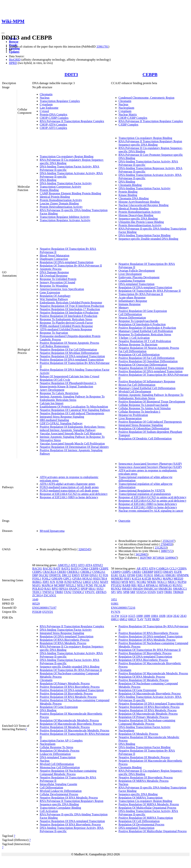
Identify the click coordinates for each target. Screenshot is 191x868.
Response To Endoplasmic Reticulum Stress (66, 319)
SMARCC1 (180, 589)
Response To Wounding (54, 286)
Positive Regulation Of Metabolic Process (65, 727)
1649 (35, 599)
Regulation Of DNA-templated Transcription (67, 262)
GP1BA (77, 579)
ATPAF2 (98, 565)
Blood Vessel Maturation (55, 255)
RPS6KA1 (152, 585)
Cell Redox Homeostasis (54, 346)
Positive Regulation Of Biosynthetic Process (66, 693)
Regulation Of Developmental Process (141, 824)
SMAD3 (127, 589)
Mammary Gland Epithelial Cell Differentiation (147, 388)
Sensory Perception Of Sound (57, 282)
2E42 (176, 616)
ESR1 (139, 575)
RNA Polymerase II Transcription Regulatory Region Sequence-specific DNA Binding (150, 143)
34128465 (141, 554)
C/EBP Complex (128, 125)
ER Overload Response (54, 276)
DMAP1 (168, 572)
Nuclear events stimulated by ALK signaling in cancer (151, 511)
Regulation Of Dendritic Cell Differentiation (145, 438)
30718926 (158, 558)
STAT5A (141, 592)
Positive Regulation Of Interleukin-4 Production (147, 328)
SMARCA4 (151, 589)
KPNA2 (77, 582)
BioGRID (15, 60)
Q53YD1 (48, 612)
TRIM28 (178, 592)
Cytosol (44, 111)
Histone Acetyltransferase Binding (139, 202)
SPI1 (119, 592)
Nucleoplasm (126, 108)
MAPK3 (168, 579)
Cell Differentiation (130, 314)
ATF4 (88, 565)
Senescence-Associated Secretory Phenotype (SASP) (150, 464)
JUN (52, 582)
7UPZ (148, 619)
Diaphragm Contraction (54, 259)
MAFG (37, 585)
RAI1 (48, 589)
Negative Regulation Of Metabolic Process (144, 757)
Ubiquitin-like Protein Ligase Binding (141, 222)
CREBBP (147, 572)
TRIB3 (59, 592)
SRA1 (92, 589)
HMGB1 (171, 575)
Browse (14, 42)
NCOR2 (141, 582)
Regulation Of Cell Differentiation (139, 355)
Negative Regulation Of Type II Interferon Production (72, 306)
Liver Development (130, 274)
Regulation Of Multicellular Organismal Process (147, 808)
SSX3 (100, 589)
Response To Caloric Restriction (59, 393)
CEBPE (104, 568)
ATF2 (74, 565)
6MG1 (115, 619)
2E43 (183, 616)
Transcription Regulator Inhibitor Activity (65, 217)
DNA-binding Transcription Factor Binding (144, 235)
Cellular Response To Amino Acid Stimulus (145, 408)
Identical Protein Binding (55, 197)
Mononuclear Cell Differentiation (60, 767)
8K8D (156, 619)
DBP (35, 575)
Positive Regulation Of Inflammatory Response (147, 381)
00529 (36, 604)
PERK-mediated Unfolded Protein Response (66, 326)
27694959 (167, 544)
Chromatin (46, 94)
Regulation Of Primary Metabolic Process (65, 683)
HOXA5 (87, 579)
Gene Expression (50, 292)
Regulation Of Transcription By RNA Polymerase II (71, 266)
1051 (114, 599)
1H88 (140, 616)
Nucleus (45, 98)
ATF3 (81, 565)
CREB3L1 (73, 572)
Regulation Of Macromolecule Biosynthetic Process (71, 724)
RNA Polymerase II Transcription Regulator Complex (72, 121)
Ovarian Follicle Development (137, 271)
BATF (57, 568)
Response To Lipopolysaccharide (138, 321)
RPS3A (64, 589)
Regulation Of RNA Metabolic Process (63, 643)
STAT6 (152, 592)
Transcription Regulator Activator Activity (65, 220)
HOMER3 (117, 579)
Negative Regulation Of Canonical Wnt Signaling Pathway (75, 410)
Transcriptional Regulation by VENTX (142, 491)
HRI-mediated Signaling (54, 420)
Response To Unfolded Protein (58, 279)
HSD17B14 (100, 579)
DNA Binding (48, 180)
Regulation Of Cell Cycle (55, 380)
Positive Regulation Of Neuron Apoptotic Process (69, 343)
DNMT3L (55, 575)
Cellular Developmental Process (59, 794)
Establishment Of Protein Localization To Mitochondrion (74, 407)
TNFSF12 (48, 592)
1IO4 (169, 616)
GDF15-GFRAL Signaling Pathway (61, 423)
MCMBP (59, 585)
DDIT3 (71, 74)
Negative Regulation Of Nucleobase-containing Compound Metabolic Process (68, 772)
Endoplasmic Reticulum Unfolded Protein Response (71, 302)
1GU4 (124, 616)
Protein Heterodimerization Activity (61, 207)
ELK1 (123, 575)
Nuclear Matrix (128, 114)
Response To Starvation (54, 333)
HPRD (13, 63)
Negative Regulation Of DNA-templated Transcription (72, 356)
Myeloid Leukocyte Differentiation (61, 791)
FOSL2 (46, 579)
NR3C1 (172, 582)
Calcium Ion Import (52, 403)
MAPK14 (47, 585)
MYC (132, 582)
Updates (14, 52)
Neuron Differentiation (132, 318)
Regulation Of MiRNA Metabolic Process (143, 781)
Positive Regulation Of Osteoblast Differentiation (148, 361)
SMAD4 (138, 589)
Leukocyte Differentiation (55, 754)
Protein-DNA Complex (54, 114)
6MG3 (132, 619)
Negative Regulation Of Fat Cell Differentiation (68, 349)
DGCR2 (43, 575)
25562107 (168, 541)
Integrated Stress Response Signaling (62, 417)
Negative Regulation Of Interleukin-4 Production (69, 313)
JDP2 (46, 582)
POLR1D (38, 589)
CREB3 (62, 572)
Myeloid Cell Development (135, 391)
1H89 (147, 616)
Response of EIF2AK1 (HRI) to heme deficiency (69, 497)
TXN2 (68, 592)
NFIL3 (81, 585)
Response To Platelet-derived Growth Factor (66, 323)
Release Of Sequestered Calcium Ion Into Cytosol (69, 376)
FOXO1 (148, 575)
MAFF (104, 582)
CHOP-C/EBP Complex (54, 118)
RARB (126, 585)
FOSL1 (37, 579)
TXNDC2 (78, 592)
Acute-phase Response (132, 297)
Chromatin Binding (130, 185)
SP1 (113, 592)
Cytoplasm (46, 104)
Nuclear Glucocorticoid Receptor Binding (143, 205)
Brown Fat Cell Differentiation (137, 385)
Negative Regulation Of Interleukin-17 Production (70, 309)
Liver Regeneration (130, 418)
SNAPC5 (74, 589)
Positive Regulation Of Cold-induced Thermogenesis (150, 422)
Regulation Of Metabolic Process (60, 751)
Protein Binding (49, 190)
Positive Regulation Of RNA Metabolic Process (68, 697)
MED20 (178, 579)
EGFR (178, 572)
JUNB (60, 582)
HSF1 (127, 579)
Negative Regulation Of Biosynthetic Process (146, 777)
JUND (68, 582)
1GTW (115, 616)
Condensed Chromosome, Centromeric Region (146, 98)
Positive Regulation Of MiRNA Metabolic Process (149, 804)
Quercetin (124, 521)
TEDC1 (37, 592)
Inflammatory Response (133, 301)
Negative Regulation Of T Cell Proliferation (145, 341)
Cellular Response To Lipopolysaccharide (143, 405)
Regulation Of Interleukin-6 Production (142, 324)
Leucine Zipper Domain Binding (59, 203)
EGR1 (115, 575)
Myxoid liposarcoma (52, 531)
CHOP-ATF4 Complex (53, 125)
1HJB (162, 616)
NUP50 (182, 582)
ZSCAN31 (50, 595)
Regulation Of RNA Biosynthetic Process (65, 640)
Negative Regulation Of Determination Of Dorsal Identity (74, 447)
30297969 (146, 558)
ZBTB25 (101, 592)
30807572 (167, 551)
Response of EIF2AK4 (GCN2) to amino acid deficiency (74, 494)
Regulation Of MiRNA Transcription (140, 798)
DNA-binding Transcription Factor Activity (66, 183)
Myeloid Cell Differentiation (57, 764)
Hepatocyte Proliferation (133, 415)
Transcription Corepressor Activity (61, 187)
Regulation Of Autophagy (55, 296)
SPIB (126, 592)
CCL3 (173, 568)
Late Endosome (49, 108)
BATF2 (66, 568)
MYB (125, 582)
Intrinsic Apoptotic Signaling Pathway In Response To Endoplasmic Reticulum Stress (72, 398)
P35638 (37, 612)
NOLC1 (162, 582)
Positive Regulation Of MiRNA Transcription (146, 818)
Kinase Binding (128, 195)
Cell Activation (49, 811)
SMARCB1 (165, 589)
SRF (133, 592)
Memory (124, 308)
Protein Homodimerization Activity (61, 200)
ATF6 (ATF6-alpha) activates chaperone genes (68, 484)
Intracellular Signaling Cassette (58, 784)
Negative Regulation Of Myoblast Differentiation (69, 353)
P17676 (116, 612)
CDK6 (84, 568)
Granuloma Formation (132, 281)
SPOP (84, 589)
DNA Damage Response (54, 272)
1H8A (154, 616)
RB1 (134, 585)
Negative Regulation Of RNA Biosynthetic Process (70, 824)
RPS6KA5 (166, 585)
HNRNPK (183, 575)
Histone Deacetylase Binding (136, 215)
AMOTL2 (64, 565)
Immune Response (130, 304)
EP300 (85, 575)
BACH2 (48, 568)
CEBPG (37, 572)
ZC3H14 (37, 595)
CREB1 (136, 572)
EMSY (76, 575)
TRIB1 (168, 592)
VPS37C (90, 592)
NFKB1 (152, 582)
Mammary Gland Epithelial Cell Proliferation (146, 331)
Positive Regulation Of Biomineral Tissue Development (152, 402)
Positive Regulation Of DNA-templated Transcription (72, 360)
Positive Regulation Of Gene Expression (143, 311)
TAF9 (160, 592)
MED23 (116, 582)
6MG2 (123, 619)
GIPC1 (67, 579)
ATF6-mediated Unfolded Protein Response (66, 329)
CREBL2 (86, 572)
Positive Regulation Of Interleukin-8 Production (68, 316)
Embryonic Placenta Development (139, 277)
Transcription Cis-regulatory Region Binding (67, 156)
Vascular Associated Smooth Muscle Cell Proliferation (72, 444)
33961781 (102, 47)
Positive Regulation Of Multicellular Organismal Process (152, 831)
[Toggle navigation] (3, 33)
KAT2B (146, 579)
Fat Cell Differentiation (132, 351)
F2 (100, 575)
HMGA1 (159, 575)
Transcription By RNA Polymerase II (141, 294)
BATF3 (75, 568)
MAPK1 (157, 579)
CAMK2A (162, 568)
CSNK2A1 (99, 572)
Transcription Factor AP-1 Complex (61, 740)
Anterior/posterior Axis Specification (62, 289)
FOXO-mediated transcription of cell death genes (69, 487)
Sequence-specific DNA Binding (138, 219)
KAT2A (136, 579)
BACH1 (37, 568)
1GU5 (132, 616)
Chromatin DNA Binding (134, 198)
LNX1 (96, 582)
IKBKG (37, 582)
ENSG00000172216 (123, 608)
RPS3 (55, 589)
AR (139, 568)
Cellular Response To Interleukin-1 (139, 412)
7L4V (140, 619)
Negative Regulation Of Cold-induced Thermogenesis (72, 413)
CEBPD (116, 572)
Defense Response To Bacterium (138, 344)
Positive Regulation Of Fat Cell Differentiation (147, 358)
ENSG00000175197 (44, 608)
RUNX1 (177, 585)
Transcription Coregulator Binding (60, 808)
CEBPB (150, 74)
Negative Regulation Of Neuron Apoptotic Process (149, 348)
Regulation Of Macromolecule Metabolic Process (69, 720)
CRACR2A (49, 572)
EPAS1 (94, 575)
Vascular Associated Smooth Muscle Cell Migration (71, 433)
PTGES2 (116, 585)
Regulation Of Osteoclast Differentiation (143, 365)
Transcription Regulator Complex (60, 101)
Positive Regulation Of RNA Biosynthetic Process (70, 687)
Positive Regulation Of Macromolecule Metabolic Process (75, 730)
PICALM (100, 585)
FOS (105, 575)
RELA (141, 585)
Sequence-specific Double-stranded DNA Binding (148, 239)
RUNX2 (116, 589)
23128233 (161, 548)
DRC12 (66, 575)
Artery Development (52, 390)
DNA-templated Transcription (136, 284)
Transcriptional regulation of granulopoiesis (145, 494)
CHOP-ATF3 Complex (53, 128)
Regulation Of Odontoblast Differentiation (144, 428)
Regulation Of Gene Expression (59, 707)
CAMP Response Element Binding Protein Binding (70, 193)
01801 (115, 604)
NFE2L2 (71, 585)
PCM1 (90, 585)
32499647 (171, 558)
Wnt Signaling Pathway (54, 299)
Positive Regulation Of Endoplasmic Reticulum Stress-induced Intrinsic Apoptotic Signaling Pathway (73, 428)
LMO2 (87, 582)
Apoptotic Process (51, 269)
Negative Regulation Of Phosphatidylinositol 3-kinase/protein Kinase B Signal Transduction (68, 385)
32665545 (84, 549)
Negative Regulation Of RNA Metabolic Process (69, 798)
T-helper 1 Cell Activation (134, 338)
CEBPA (182, 568)
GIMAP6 (57, 579)
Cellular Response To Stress (56, 747)
